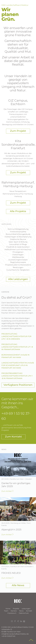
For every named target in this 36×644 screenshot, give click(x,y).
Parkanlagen (18, 255)
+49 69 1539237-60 (8, 636)
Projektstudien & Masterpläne (18, 265)
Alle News (18, 585)
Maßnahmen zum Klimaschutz (18, 250)
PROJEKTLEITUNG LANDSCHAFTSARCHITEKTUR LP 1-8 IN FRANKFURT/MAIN (17, 347)
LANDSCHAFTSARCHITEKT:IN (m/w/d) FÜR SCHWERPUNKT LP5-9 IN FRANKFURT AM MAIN (18, 365)
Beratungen (18, 267)
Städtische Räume (18, 239)
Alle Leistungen (18, 279)
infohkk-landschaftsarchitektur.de (15, 634)
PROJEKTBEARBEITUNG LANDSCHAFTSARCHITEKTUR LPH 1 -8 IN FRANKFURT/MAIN (17, 376)
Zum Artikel (7, 491)
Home (8, 609)
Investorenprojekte (18, 232)
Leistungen (26, 609)
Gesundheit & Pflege (18, 244)
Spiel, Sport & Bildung (18, 242)
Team (6, 611)
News (21, 611)
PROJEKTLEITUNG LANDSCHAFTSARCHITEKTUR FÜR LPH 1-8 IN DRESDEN (16, 336)
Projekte (16, 609)
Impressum (12, 613)
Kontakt (29, 611)
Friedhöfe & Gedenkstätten (18, 247)
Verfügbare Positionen (18, 385)
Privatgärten (18, 252)
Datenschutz (24, 613)
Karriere (14, 611)
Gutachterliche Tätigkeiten (18, 270)
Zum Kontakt (13, 437)
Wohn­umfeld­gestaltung (18, 229)
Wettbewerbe (18, 257)
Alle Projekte (18, 211)
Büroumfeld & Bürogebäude (18, 234)
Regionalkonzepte (18, 262)
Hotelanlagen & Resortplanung (18, 237)
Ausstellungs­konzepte (18, 260)
